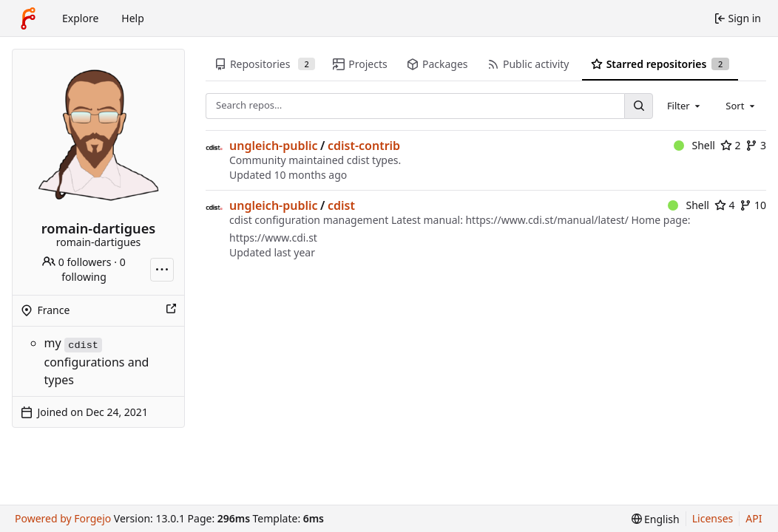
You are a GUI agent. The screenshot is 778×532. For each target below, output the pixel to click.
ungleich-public (274, 146)
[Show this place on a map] (171, 310)
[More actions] (162, 270)
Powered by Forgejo (63, 518)
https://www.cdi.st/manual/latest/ (547, 220)
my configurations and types (97, 361)
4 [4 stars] (725, 205)
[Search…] (638, 106)
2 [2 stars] (731, 145)
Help (133, 18)
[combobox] (685, 106)
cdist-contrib (364, 146)
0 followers (77, 262)
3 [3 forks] (756, 145)
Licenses (713, 518)
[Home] (28, 18)
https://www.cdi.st (273, 238)
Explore (80, 18)
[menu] (656, 519)
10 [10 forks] (753, 205)
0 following (93, 269)
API (754, 518)
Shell (694, 145)
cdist (341, 205)
